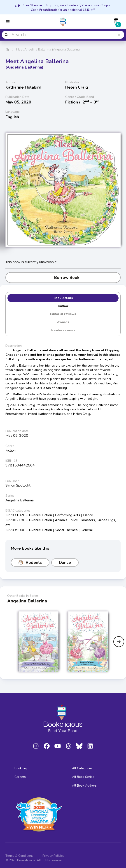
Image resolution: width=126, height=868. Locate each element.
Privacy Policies (53, 856)
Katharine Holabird (23, 87)
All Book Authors (84, 786)
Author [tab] (63, 306)
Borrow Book (63, 278)
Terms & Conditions (19, 856)
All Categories (82, 768)
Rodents (30, 563)
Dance (65, 563)
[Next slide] (119, 642)
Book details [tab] (63, 298)
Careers (20, 777)
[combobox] (63, 35)
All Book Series (83, 777)
